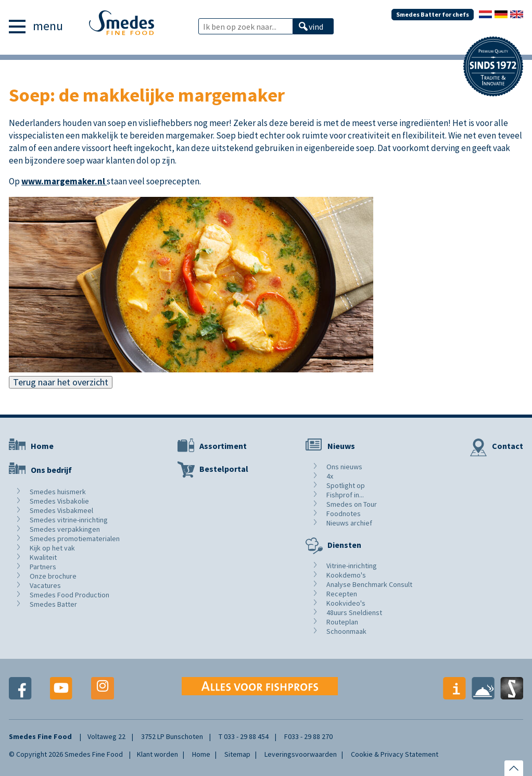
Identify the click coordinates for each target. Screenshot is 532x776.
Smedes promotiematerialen (75, 539)
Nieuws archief (349, 523)
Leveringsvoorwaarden (301, 754)
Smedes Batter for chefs (433, 14)
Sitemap (237, 754)
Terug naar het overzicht (61, 382)
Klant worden (157, 754)
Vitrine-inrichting (352, 566)
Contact (508, 446)
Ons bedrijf (51, 470)
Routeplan (342, 622)
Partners (43, 567)
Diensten (344, 545)
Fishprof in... (345, 495)
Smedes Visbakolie (59, 501)
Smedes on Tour (352, 504)
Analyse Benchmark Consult (369, 584)
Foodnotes (344, 514)
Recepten (342, 594)
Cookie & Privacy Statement (395, 754)
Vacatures (45, 585)
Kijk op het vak (52, 548)
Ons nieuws (344, 467)
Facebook (20, 688)
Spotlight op (346, 485)
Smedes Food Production (69, 595)
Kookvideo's (346, 603)
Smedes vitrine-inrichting (69, 520)
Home (42, 446)
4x (330, 476)
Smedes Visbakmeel (61, 510)
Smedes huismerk (58, 492)
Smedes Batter (53, 604)
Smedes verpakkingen (65, 529)
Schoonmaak (346, 631)
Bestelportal (224, 469)
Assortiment (223, 446)
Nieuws (341, 446)
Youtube (61, 688)
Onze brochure (53, 576)
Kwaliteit (43, 557)
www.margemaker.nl (64, 181)
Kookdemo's (346, 575)
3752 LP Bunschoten (172, 736)
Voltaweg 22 (106, 736)
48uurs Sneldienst (354, 612)
